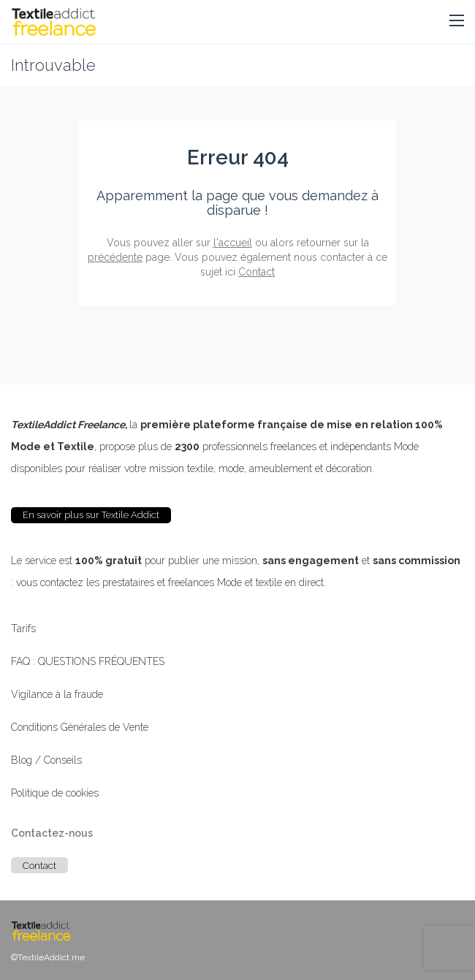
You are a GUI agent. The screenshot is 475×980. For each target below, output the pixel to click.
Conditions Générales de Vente (80, 727)
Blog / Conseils (46, 760)
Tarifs (23, 628)
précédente (115, 257)
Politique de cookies (55, 793)
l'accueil (233, 243)
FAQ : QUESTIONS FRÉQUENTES (88, 661)
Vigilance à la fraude (57, 694)
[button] (457, 21)
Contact (256, 272)
